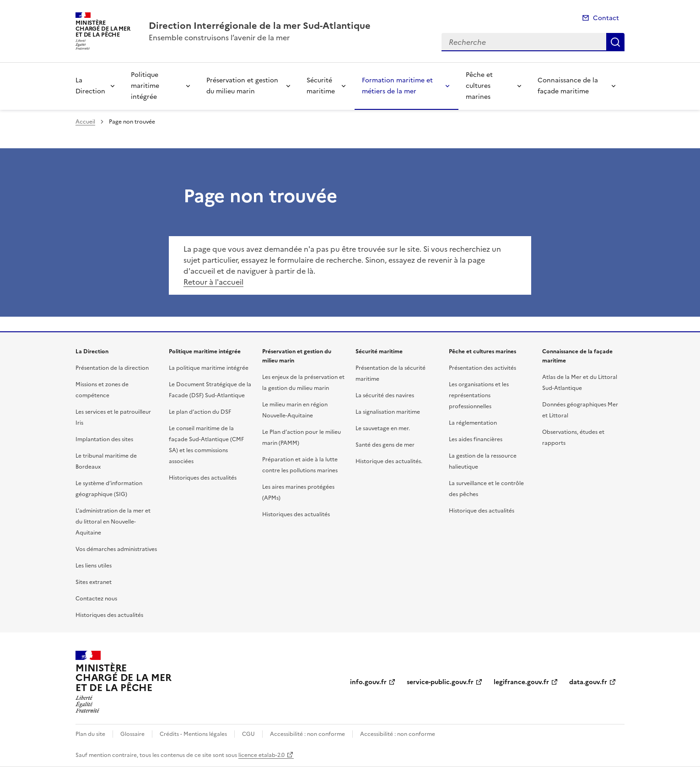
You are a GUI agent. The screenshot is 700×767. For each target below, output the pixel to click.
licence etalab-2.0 (261, 755)
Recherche (615, 42)
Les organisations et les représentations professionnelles (479, 395)
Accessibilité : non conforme (307, 734)
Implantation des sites (104, 439)
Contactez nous (96, 599)
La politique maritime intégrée (209, 368)
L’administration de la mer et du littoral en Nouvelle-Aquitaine (113, 522)
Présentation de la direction (112, 368)
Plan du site (90, 734)
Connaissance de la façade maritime (568, 86)
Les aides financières (476, 439)
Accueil (85, 122)
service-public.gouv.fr (440, 682)
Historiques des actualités (109, 615)
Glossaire (132, 734)
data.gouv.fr (588, 682)
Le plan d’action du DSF (200, 412)
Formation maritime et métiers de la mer (397, 86)
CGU (248, 734)
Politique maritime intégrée (145, 86)
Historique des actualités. (389, 461)
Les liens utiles (94, 566)
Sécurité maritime (321, 86)
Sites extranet (94, 582)
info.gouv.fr (368, 682)
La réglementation (473, 423)
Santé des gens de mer (385, 445)
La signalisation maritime (388, 412)
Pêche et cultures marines (479, 86)
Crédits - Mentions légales (193, 734)
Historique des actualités (482, 511)
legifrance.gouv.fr (521, 682)
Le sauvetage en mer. (383, 428)
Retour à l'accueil (213, 282)
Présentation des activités (482, 368)
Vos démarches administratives (116, 549)
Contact (606, 18)
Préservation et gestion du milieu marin (242, 86)
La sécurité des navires (385, 395)
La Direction (90, 86)
